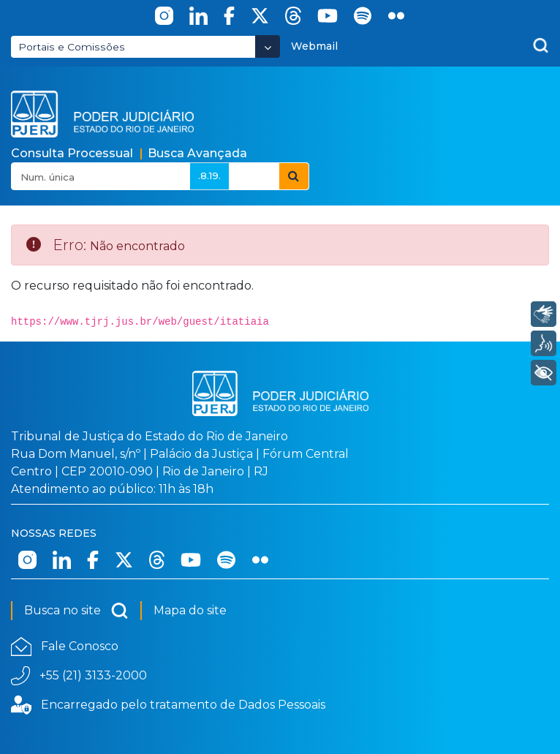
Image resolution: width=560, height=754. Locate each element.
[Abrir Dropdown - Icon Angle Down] (268, 46)
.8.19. (209, 176)
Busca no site (76, 611)
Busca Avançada (197, 153)
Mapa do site (190, 610)
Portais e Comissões (72, 47)
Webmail (314, 46)
